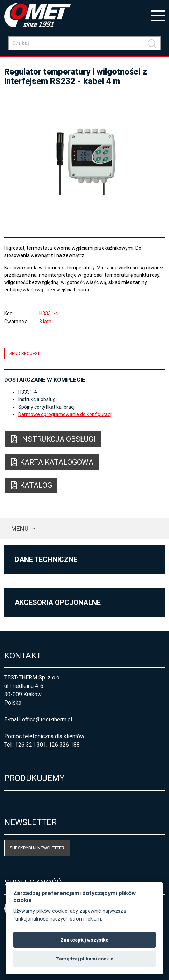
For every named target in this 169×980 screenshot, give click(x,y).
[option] (84, 158)
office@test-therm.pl (47, 720)
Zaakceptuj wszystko (84, 940)
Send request (25, 353)
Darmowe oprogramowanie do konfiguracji (65, 414)
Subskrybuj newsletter (37, 848)
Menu (20, 528)
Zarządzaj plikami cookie (85, 959)
